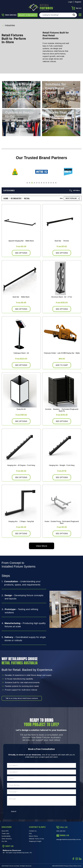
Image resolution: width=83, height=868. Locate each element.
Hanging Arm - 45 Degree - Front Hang (21, 465)
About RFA (5, 831)
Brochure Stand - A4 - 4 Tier (62, 297)
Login (70, 2)
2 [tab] (30, 183)
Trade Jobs (5, 833)
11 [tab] (51, 183)
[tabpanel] (15, 172)
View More (42, 546)
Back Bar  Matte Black (21, 297)
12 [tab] (53, 183)
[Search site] (74, 15)
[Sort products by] (72, 198)
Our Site (4, 841)
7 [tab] (41, 183)
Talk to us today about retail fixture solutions (22, 698)
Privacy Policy (68, 866)
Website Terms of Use (36, 839)
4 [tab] (34, 183)
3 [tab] (32, 183)
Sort (61, 198)
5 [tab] (37, 183)
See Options (21, 253)
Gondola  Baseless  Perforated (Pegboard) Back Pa (62, 410)
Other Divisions (7, 839)
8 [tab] (44, 183)
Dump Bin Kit (21, 409)
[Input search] (55, 15)
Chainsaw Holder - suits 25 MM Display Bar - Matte (62, 353)
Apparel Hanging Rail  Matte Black (21, 241)
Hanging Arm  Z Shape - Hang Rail (21, 521)
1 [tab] (27, 183)
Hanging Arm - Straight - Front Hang (62, 465)
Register (78, 2)
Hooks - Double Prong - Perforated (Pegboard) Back (62, 522)
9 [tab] (46, 183)
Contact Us (33, 831)
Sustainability (6, 836)
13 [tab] (56, 183)
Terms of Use (77, 866)
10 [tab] (49, 183)
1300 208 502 (9, 15)
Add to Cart (62, 365)
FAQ (30, 833)
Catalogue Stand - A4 (21, 353)
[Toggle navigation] (80, 15)
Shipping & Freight (35, 841)
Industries (8, 25)
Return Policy (33, 836)
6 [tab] (39, 183)
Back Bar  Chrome (62, 241)
